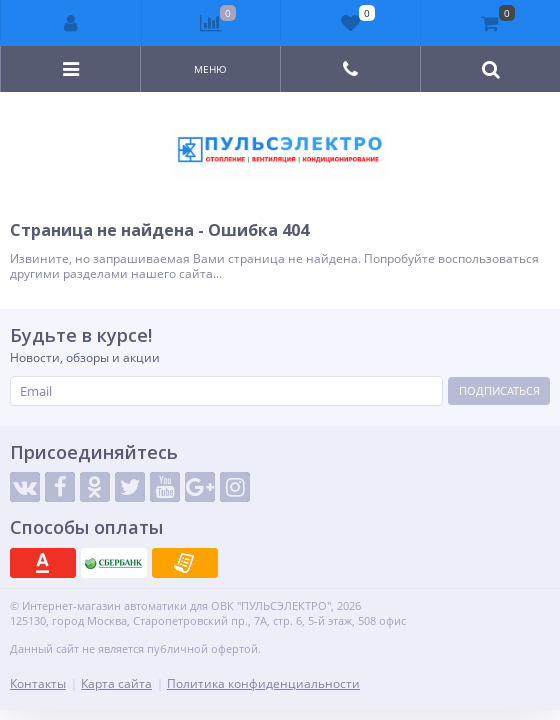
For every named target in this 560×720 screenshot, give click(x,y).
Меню (210, 69)
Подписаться (499, 390)
